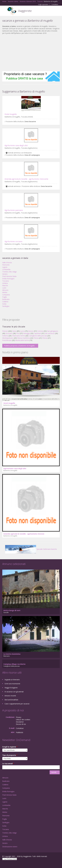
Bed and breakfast (11, 700)
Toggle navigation (4, 11)
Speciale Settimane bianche (31, 549)
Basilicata (6, 299)
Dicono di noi (21, 724)
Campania (6, 295)
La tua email (8, 764)
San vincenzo (50, 333)
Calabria (5, 302)
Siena (14, 331)
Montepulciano (8, 338)
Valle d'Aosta (7, 263)
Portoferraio (7, 340)
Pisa (18, 333)
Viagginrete (25, 11)
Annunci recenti (10, 696)
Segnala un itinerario (12, 680)
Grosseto (9, 333)
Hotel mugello (11, 114)
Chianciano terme (18, 336)
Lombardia (6, 269)
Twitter (14, 864)
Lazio (4, 288)
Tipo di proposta (10, 755)
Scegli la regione (10, 747)
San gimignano (53, 331)
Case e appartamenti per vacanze (17, 704)
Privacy (19, 717)
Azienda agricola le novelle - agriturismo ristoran (24, 534)
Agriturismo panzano (14, 210)
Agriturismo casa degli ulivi (16, 145)
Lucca (22, 331)
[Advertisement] (31, 53)
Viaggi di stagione (11, 688)
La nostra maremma (12, 654)
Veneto (5, 274)
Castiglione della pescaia (38, 336)
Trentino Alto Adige (9, 272)
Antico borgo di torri (12, 610)
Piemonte (6, 265)
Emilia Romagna (8, 279)
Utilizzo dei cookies (23, 720)
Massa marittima (23, 338)
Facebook (3, 864)
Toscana (6, 281)
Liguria (5, 267)
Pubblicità (19, 732)
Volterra (5, 336)
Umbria (5, 283)
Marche (5, 285)
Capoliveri (37, 333)
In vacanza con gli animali (14, 692)
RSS (19, 864)
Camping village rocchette (14, 664)
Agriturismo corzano (13, 241)
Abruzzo (5, 290)
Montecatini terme (22, 340)
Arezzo (31, 331)
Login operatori (43, 4)
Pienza (45, 338)
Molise (5, 292)
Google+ (8, 864)
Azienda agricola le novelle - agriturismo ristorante (26, 179)
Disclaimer (20, 722)
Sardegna (6, 306)
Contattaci (55, 4)
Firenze (5, 331)
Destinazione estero (10, 847)
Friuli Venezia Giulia (9, 276)
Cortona (40, 331)
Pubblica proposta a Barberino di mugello (19, 346)
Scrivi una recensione (12, 684)
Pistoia (36, 338)
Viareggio (27, 333)
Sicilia (4, 304)
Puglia (5, 297)
